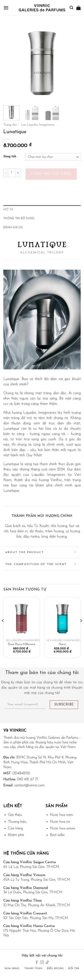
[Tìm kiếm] (71, 8)
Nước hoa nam (61, 815)
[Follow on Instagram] (42, 962)
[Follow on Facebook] (36, 962)
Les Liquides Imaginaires (38, 125)
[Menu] (6, 8)
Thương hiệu (17, 822)
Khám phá (16, 835)
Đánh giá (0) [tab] (13, 227)
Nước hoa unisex (62, 828)
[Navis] (62, 619)
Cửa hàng (15, 828)
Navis (62, 644)
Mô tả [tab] (8, 209)
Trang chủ (10, 125)
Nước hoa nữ (60, 822)
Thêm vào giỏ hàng (51, 174)
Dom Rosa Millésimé (22, 644)
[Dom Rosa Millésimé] (22, 619)
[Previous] (3, 630)
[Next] (81, 630)
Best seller (57, 835)
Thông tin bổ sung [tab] (19, 218)
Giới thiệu (15, 815)
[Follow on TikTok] (47, 962)
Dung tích (10, 157)
